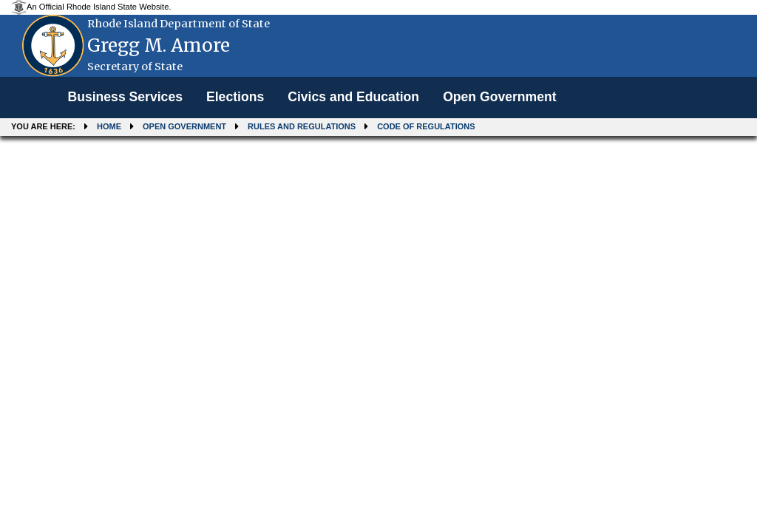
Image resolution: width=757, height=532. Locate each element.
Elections (235, 97)
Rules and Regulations (302, 126)
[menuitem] (125, 98)
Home (109, 126)
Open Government (499, 97)
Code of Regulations (426, 126)
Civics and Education (353, 97)
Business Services (125, 97)
